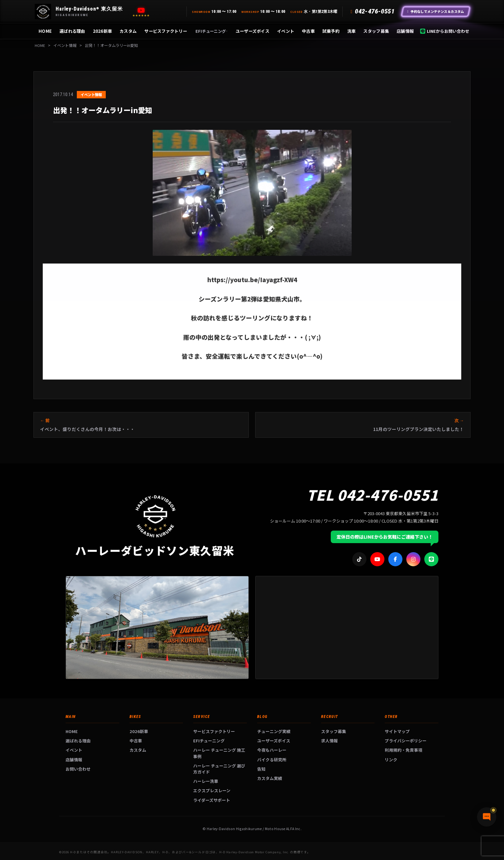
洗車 (351, 31)
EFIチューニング (211, 31)
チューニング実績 (274, 731)
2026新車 (103, 31)
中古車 (308, 31)
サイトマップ (397, 731)
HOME (45, 31)
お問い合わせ (78, 769)
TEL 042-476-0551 (373, 495)
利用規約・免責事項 (404, 750)
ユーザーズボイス (252, 31)
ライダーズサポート (212, 800)
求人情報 (329, 741)
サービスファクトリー (166, 31)
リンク (391, 760)
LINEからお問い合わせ (445, 31)
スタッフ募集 (376, 31)
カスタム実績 (270, 778)
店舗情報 (405, 31)
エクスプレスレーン (212, 790)
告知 (261, 769)
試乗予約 (331, 31)
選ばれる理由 (72, 31)
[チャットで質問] (469, 844)
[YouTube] (141, 10)
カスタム (128, 31)
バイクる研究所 (272, 760)
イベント (286, 31)
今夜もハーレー (272, 750)
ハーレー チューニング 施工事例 (219, 753)
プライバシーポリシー (406, 741)
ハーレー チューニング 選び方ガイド (219, 769)
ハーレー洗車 (206, 781)
